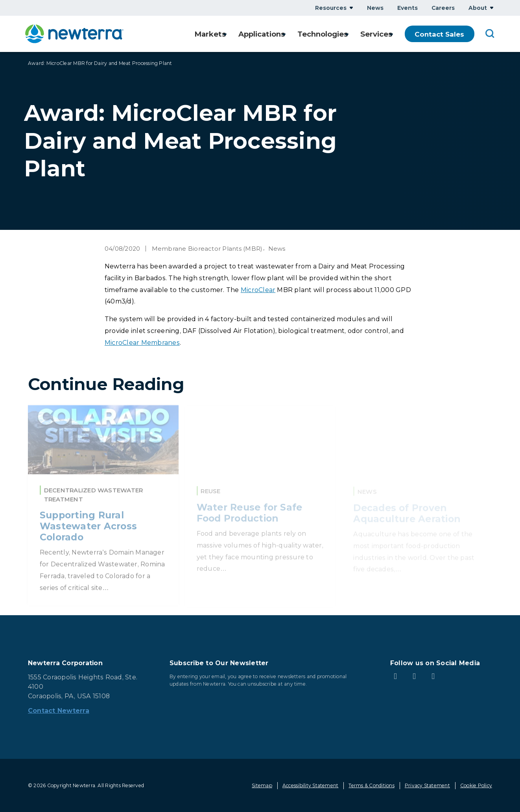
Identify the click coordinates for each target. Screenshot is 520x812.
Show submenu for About (492, 8)
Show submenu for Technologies (345, 34)
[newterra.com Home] (74, 34)
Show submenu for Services (391, 34)
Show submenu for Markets (217, 34)
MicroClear (258, 290)
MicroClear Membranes (142, 343)
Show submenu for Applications (279, 34)
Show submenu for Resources (351, 8)
